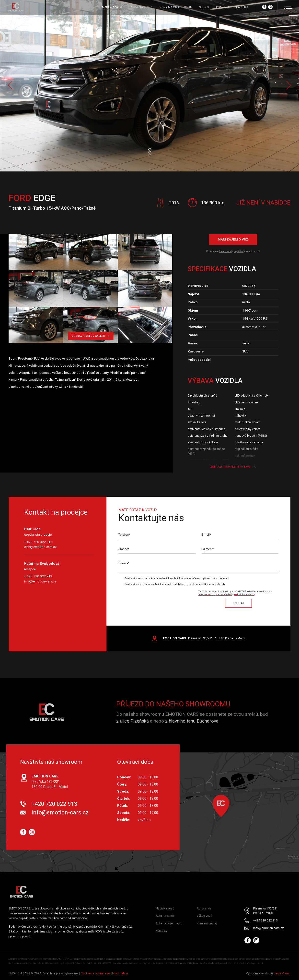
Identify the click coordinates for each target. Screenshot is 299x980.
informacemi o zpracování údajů (215, 594)
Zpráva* (124, 564)
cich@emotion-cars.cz (40, 547)
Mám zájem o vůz (233, 239)
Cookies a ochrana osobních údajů (104, 973)
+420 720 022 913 (54, 804)
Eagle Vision (282, 973)
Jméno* (124, 549)
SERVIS (204, 7)
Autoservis (204, 908)
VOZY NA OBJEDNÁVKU (176, 7)
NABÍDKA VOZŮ (113, 7)
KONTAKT (223, 7)
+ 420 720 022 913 (38, 576)
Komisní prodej (207, 923)
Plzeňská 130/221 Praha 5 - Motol (266, 911)
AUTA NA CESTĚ (141, 7)
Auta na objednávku (169, 923)
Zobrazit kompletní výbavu (233, 467)
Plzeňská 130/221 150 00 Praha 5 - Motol (50, 782)
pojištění (239, 251)
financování (225, 251)
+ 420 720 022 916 (38, 542)
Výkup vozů (205, 916)
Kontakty (161, 931)
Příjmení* (207, 549)
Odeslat (238, 603)
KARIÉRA (242, 7)
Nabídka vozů (165, 908)
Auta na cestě (165, 916)
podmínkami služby (245, 594)
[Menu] (288, 7)
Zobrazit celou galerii (91, 336)
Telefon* (124, 535)
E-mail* (206, 535)
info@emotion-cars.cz (40, 581)
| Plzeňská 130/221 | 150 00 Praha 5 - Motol (204, 638)
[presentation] (159, 598)
